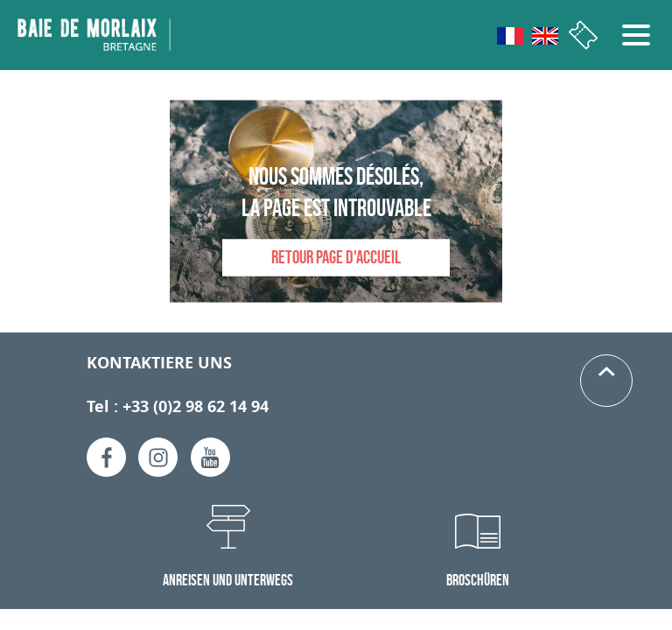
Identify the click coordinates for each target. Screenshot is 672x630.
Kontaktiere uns (159, 363)
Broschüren (478, 580)
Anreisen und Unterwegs (228, 580)
